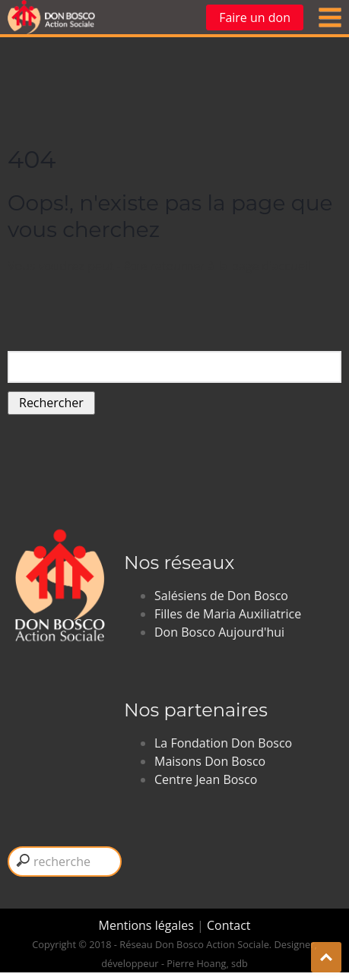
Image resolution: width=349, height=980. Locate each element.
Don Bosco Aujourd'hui (219, 632)
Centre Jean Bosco (206, 779)
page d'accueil (271, 266)
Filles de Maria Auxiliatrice (228, 614)
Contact (228, 925)
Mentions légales (148, 925)
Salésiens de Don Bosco (221, 596)
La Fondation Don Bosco (223, 743)
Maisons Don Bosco (210, 761)
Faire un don (255, 17)
